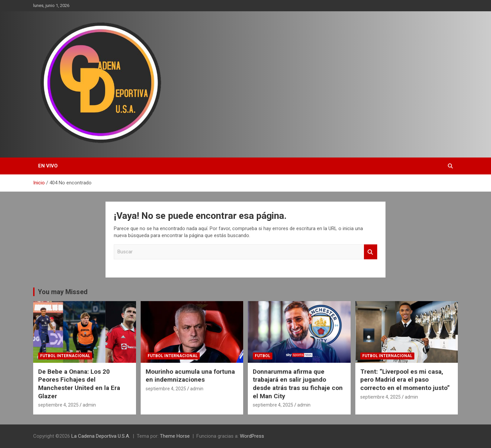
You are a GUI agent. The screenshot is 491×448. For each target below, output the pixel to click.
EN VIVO (48, 166)
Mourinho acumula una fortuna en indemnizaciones (190, 376)
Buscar (371, 252)
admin (89, 405)
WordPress (252, 436)
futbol (263, 356)
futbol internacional (65, 356)
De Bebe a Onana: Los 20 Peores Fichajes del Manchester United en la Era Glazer (79, 384)
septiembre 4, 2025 (58, 405)
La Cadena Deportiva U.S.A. (101, 436)
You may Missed (63, 292)
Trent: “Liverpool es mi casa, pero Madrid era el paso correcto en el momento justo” (405, 380)
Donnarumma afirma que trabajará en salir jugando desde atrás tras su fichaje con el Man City (298, 384)
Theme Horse (175, 436)
